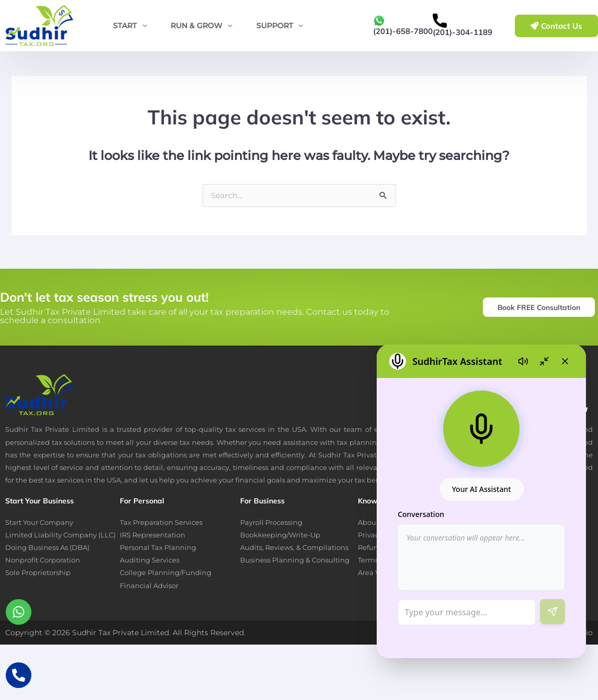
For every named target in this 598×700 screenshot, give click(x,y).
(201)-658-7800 (403, 31)
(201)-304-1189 (462, 32)
